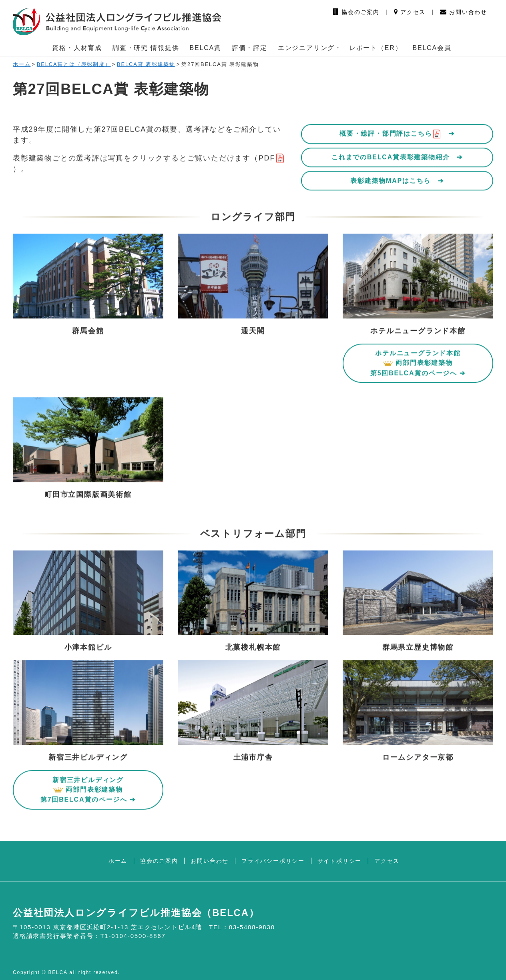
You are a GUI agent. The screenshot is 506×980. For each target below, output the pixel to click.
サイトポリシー (340, 861)
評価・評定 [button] (250, 48)
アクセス (410, 12)
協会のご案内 (356, 12)
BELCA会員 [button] (432, 48)
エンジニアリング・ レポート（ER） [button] (340, 48)
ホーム (22, 64)
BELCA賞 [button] (206, 48)
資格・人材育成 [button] (77, 48)
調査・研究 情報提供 (146, 48)
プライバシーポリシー (273, 861)
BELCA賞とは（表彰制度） (74, 64)
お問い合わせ (464, 12)
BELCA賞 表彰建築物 (146, 64)
